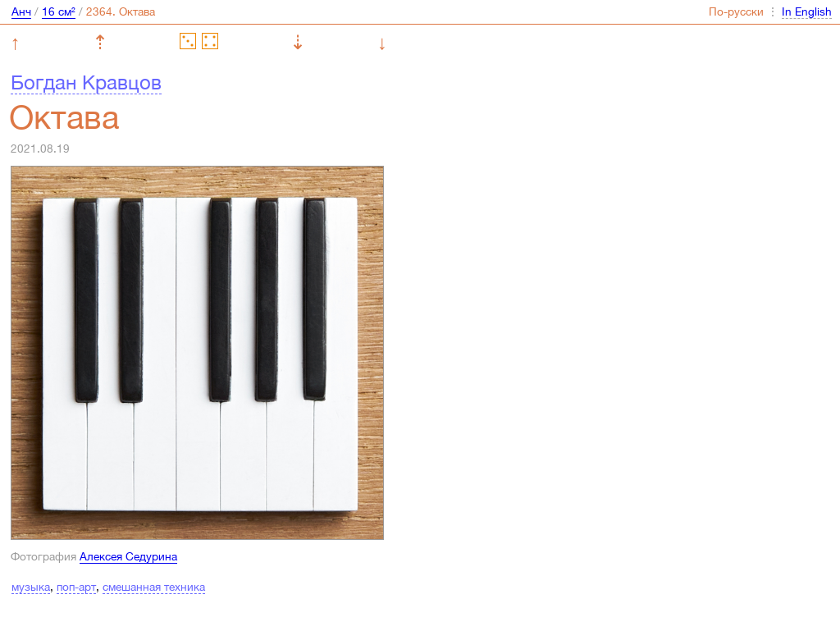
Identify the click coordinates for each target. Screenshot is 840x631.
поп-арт (76, 587)
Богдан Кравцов (86, 82)
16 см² (59, 11)
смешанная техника (154, 587)
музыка (31, 587)
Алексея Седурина (128, 556)
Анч (21, 11)
